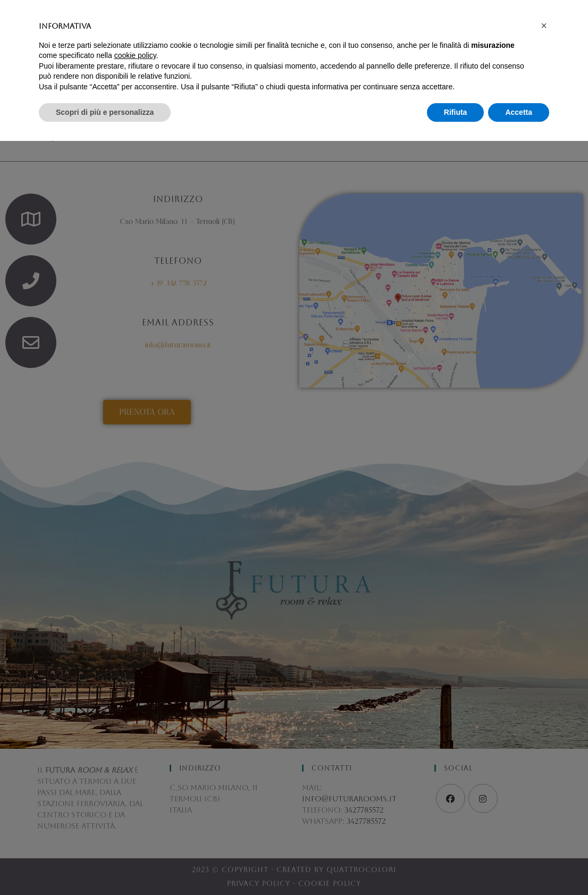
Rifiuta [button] (456, 866)
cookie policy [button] (135, 809)
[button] (544, 780)
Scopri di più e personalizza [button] (105, 866)
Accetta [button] (519, 866)
